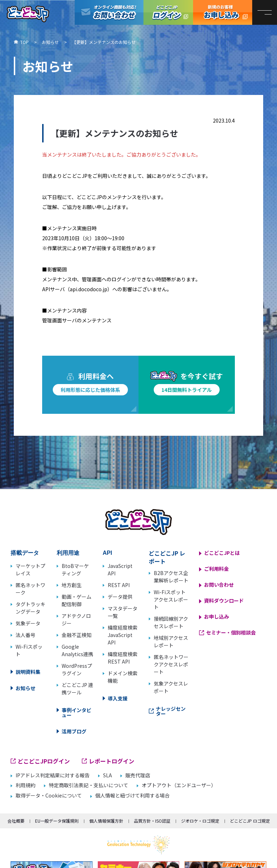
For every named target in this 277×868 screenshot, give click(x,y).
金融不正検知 (77, 635)
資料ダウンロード (224, 601)
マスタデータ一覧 (123, 612)
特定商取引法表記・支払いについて (89, 785)
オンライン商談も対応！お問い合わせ (109, 12)
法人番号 (26, 635)
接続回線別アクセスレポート (171, 622)
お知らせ (26, 688)
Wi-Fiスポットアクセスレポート (171, 599)
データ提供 (120, 597)
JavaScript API (120, 570)
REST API (119, 585)
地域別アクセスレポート (171, 641)
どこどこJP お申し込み (223, 12)
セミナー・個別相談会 (231, 632)
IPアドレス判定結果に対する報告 (53, 775)
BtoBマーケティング (75, 570)
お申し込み (216, 616)
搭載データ (25, 553)
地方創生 (72, 585)
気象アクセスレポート (171, 687)
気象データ (28, 623)
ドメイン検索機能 (123, 677)
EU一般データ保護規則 (57, 821)
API (108, 553)
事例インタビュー (77, 712)
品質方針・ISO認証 (152, 821)
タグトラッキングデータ (30, 608)
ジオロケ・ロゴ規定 (200, 821)
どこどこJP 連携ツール (77, 689)
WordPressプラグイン (77, 669)
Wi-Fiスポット (29, 650)
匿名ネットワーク (30, 589)
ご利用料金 (216, 569)
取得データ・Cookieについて (49, 796)
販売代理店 (138, 775)
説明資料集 (28, 672)
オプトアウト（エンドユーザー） (179, 785)
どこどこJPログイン (168, 12)
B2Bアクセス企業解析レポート (171, 577)
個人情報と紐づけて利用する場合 (132, 796)
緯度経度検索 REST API (123, 658)
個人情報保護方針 (106, 821)
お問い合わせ (219, 585)
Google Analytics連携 (77, 650)
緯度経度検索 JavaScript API (123, 635)
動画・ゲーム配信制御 (77, 600)
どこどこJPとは (222, 553)
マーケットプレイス (30, 570)
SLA (108, 775)
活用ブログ (74, 731)
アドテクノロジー (76, 619)
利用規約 (26, 785)
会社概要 (16, 821)
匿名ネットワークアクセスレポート (171, 664)
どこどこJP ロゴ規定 (250, 821)
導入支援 (118, 698)
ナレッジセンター (171, 711)
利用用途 (68, 553)
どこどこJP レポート (167, 557)
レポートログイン (112, 761)
